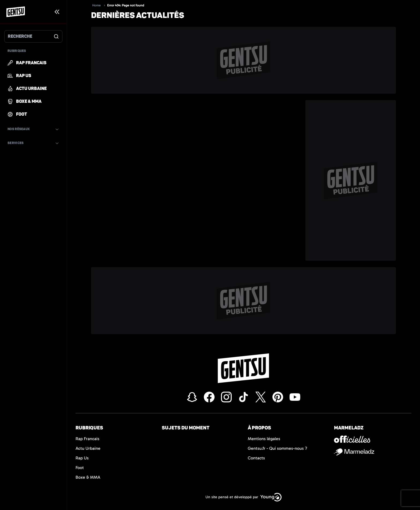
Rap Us (82, 458)
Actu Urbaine (88, 448)
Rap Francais (87, 439)
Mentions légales (264, 439)
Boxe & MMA (88, 477)
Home (96, 5)
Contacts (256, 458)
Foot (80, 468)
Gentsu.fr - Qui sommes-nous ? (277, 448)
